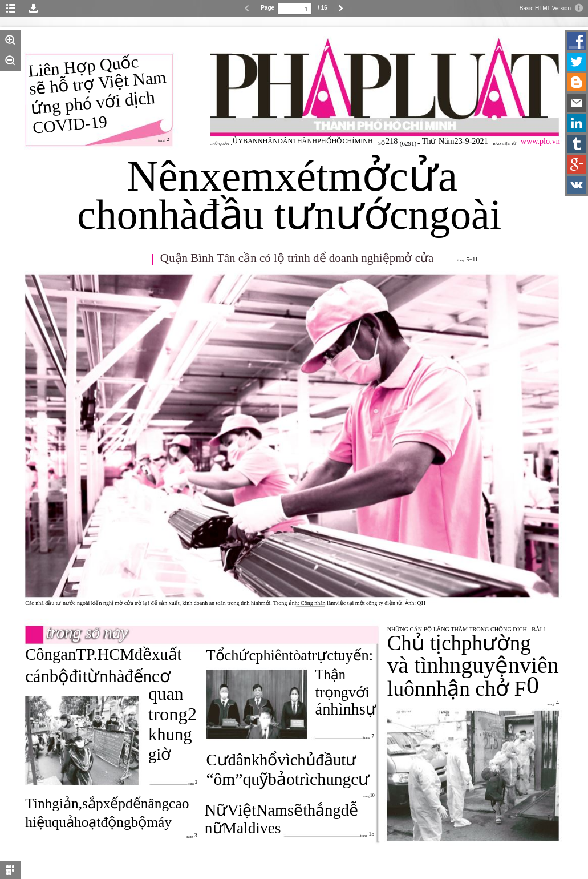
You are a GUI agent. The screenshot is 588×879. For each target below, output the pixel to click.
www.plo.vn (540, 141)
